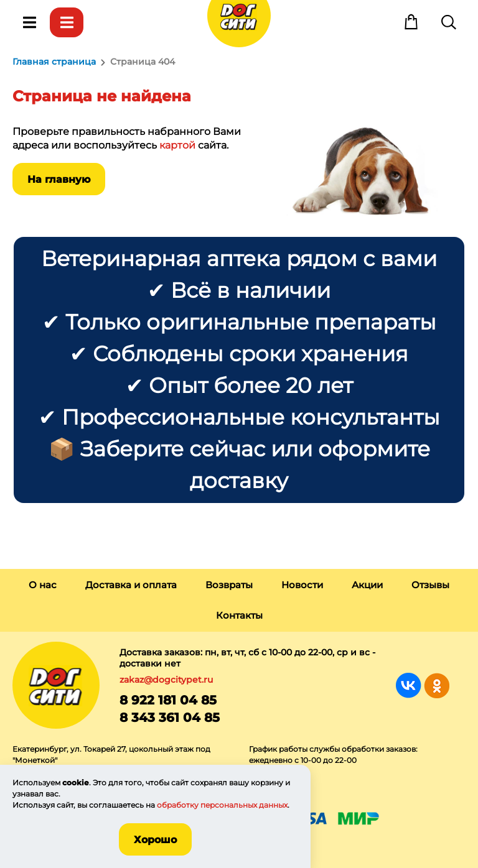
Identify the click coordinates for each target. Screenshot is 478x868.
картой (177, 145)
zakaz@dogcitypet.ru (166, 680)
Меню (29, 22)
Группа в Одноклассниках (437, 686)
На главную (59, 179)
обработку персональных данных (222, 805)
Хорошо (155, 840)
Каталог (67, 22)
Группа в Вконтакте (409, 686)
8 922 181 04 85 (168, 700)
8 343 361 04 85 (170, 718)
